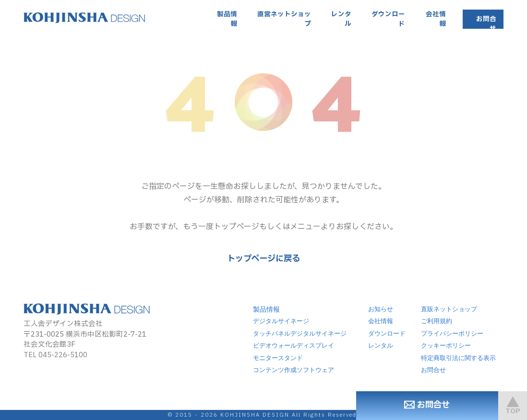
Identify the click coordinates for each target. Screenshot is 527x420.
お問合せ (486, 24)
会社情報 (436, 19)
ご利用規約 (437, 321)
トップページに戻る (263, 259)
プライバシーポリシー (452, 334)
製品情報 (227, 19)
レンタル (341, 19)
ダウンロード (388, 19)
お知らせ (381, 309)
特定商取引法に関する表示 (458, 358)
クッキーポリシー (446, 346)
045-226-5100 (63, 355)
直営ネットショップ (284, 19)
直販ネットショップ (449, 309)
